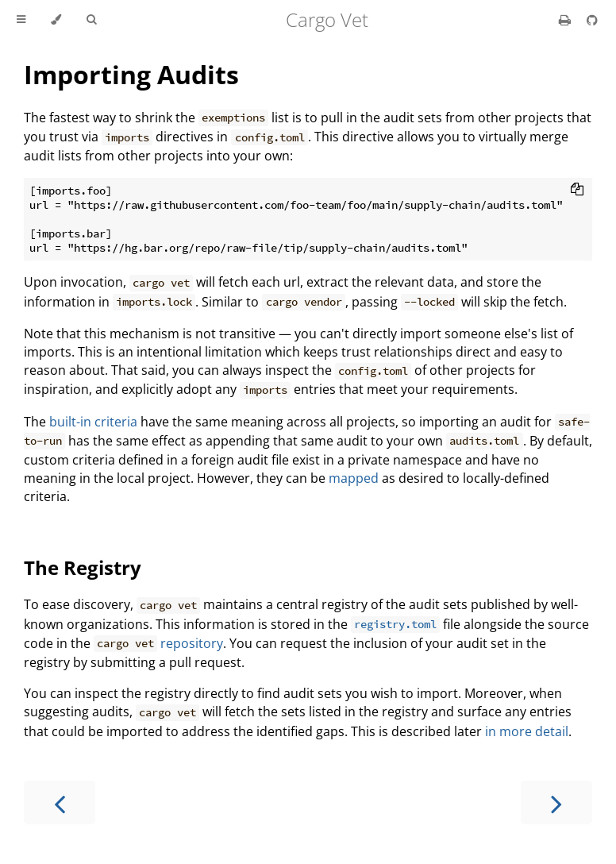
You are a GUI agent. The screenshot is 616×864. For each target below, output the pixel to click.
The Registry (83, 567)
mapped (354, 478)
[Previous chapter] (60, 802)
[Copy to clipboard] (577, 191)
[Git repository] (592, 20)
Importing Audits (131, 74)
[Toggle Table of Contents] (21, 20)
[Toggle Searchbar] (91, 20)
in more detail (527, 731)
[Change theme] (56, 20)
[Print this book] (566, 20)
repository (192, 643)
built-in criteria (93, 422)
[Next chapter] (556, 802)
